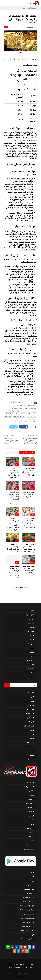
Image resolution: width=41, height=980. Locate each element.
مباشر (14, 419)
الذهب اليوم (14, 408)
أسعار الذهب (13, 403)
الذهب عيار (34, 411)
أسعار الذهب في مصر (20, 405)
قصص (32, 677)
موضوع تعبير (31, 759)
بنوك (33, 820)
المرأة (32, 734)
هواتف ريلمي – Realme (27, 910)
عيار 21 (25, 419)
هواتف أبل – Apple (29, 897)
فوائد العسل (31, 845)
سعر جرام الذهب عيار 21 (19, 416)
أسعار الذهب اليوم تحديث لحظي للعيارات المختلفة (11, 441)
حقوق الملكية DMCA (27, 964)
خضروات (32, 841)
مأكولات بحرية (30, 615)
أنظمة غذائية (31, 693)
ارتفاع (12, 405)
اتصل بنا (10, 967)
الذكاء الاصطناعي (29, 889)
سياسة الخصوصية (13, 964)
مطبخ (33, 611)
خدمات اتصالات (30, 812)
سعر (17, 414)
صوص (32, 648)
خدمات (32, 795)
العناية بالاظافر (30, 714)
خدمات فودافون (29, 803)
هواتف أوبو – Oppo (28, 902)
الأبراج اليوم (31, 816)
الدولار (26, 408)
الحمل (32, 701)
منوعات (32, 755)
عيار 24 (19, 419)
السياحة (32, 738)
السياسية (27, 411)
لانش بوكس (31, 669)
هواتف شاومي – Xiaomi (27, 918)
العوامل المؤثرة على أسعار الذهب (14, 411)
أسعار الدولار (21, 403)
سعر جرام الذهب (10, 414)
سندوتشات (31, 644)
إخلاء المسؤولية (28, 967)
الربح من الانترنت (30, 783)
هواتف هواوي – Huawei (27, 931)
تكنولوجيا (31, 791)
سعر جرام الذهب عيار (31, 416)
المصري (34, 414)
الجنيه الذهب (33, 408)
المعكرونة (31, 640)
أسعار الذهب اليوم (32, 405)
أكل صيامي (31, 623)
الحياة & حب (31, 705)
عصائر (33, 664)
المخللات (32, 635)
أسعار (6, 27)
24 (28, 403)
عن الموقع (18, 967)
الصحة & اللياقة (30, 709)
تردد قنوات (31, 837)
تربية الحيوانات (30, 743)
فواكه (32, 673)
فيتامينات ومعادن (29, 849)
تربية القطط (31, 747)
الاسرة (32, 697)
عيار (35, 419)
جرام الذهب (23, 414)
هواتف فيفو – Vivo (28, 922)
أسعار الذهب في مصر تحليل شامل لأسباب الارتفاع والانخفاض (30, 441)
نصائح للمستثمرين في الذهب (21, 422)
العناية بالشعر (30, 722)
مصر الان (18, 976)
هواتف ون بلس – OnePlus (26, 939)
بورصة (32, 824)
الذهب (21, 408)
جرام (29, 414)
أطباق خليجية (30, 631)
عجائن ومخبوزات (30, 660)
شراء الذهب (8, 416)
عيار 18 (30, 419)
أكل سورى (31, 619)
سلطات (32, 652)
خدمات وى (31, 807)
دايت (33, 751)
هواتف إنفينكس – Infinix (27, 906)
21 (31, 403)
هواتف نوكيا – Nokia (28, 926)
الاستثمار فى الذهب (29, 787)
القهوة (32, 730)
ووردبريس (31, 885)
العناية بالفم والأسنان (28, 726)
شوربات (32, 656)
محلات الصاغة (33, 422)
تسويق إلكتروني (29, 893)
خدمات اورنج (31, 799)
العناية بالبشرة (30, 718)
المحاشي (32, 627)
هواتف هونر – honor (28, 935)
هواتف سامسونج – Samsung (26, 914)
